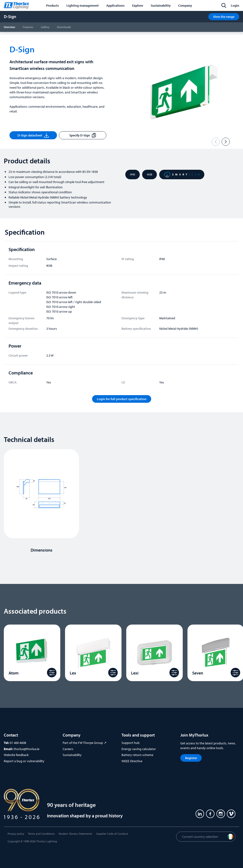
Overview (9, 27)
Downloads (64, 27)
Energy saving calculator (139, 749)
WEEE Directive (132, 761)
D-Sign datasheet (33, 135)
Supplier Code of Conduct (112, 834)
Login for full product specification (122, 399)
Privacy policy (16, 834)
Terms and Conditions (41, 834)
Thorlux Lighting (47, 841)
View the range (224, 17)
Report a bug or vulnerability (24, 761)
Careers (68, 749)
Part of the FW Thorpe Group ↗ (85, 743)
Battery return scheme (137, 755)
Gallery (45, 27)
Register (191, 758)
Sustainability (72, 755)
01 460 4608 (18, 743)
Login (235, 5)
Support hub (131, 743)
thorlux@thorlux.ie (26, 749)
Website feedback (16, 755)
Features (28, 27)
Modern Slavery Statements (75, 834)
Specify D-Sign (83, 135)
